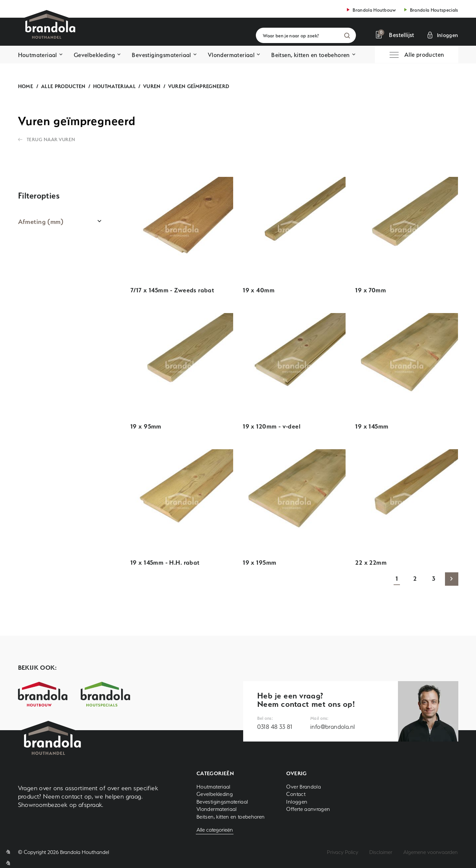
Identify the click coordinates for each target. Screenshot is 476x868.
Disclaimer (381, 852)
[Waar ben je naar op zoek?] (306, 35)
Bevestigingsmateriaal (161, 55)
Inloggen (297, 802)
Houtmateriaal (38, 55)
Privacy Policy (343, 852)
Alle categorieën (215, 830)
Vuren (152, 86)
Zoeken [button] (347, 36)
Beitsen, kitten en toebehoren (311, 55)
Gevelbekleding (95, 55)
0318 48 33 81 (275, 727)
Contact (296, 794)
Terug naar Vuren (51, 139)
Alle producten (63, 86)
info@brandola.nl (332, 727)
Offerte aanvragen (308, 809)
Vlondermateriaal (231, 55)
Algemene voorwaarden (430, 852)
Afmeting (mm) (41, 222)
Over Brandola (304, 787)
